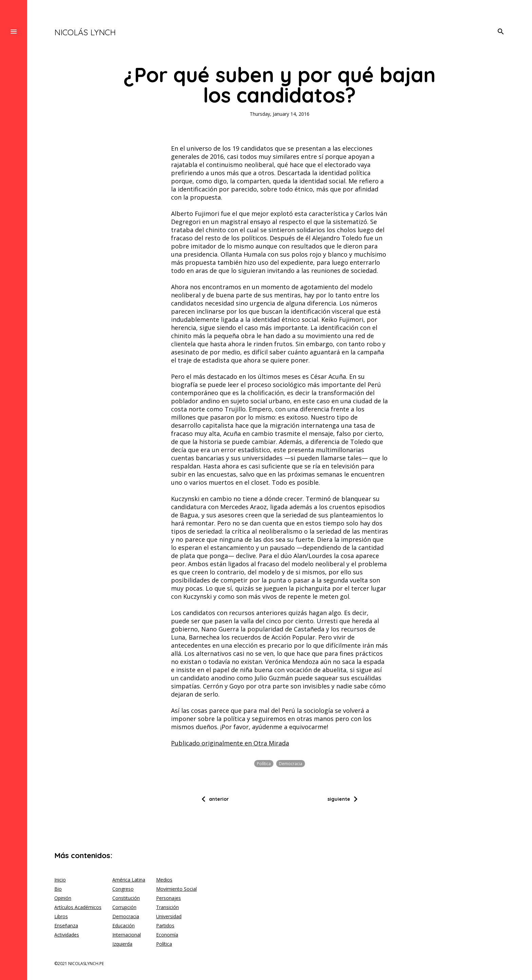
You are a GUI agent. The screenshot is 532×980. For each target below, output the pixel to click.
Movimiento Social (176, 889)
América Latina (129, 880)
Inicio (60, 880)
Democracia (291, 764)
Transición (167, 907)
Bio (58, 889)
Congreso (123, 889)
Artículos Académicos (78, 907)
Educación (123, 926)
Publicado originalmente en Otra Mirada (230, 743)
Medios (164, 880)
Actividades (67, 935)
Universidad (169, 916)
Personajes (168, 898)
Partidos (165, 926)
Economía (167, 935)
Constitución (126, 898)
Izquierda (122, 944)
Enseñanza (66, 926)
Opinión (63, 898)
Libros (61, 916)
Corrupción (124, 907)
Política (264, 764)
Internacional (127, 935)
